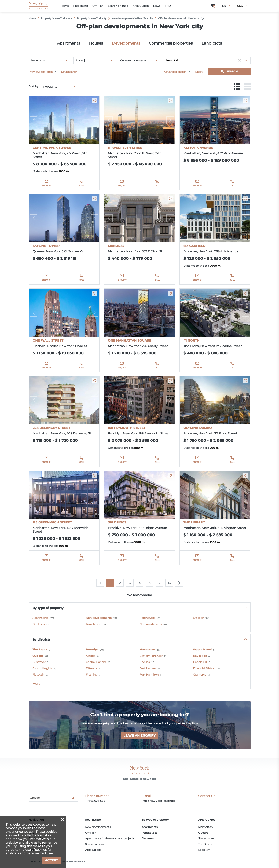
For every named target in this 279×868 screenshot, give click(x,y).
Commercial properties (171, 43)
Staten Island (202, 650)
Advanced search (175, 72)
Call (82, 186)
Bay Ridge (200, 656)
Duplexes (39, 624)
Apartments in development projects (110, 838)
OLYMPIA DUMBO (198, 428)
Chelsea (145, 662)
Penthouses (147, 618)
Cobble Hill (200, 662)
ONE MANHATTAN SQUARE (130, 341)
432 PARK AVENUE (198, 148)
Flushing (92, 675)
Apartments (69, 43)
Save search (69, 72)
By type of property (48, 608)
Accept (51, 860)
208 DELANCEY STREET (51, 428)
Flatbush (38, 675)
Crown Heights (42, 668)
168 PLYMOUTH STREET (127, 428)
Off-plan (198, 618)
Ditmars (91, 668)
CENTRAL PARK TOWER (52, 148)
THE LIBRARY (194, 522)
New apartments (151, 624)
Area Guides (93, 850)
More (36, 684)
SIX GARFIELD (194, 246)
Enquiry (46, 186)
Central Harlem (96, 662)
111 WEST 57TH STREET (126, 148)
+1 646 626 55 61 (96, 801)
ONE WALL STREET (48, 341)
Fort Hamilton (149, 675)
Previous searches (41, 72)
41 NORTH (191, 341)
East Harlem (148, 668)
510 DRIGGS (117, 522)
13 (169, 583)
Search (232, 71)
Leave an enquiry (139, 736)
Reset (199, 72)
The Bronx (40, 650)
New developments (99, 618)
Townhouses (94, 624)
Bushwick (39, 662)
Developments (126, 43)
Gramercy (200, 675)
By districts (42, 640)
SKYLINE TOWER (46, 246)
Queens (38, 656)
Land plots (212, 43)
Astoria (91, 656)
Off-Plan (91, 833)
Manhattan (147, 650)
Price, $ (80, 60)
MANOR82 (116, 246)
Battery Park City (151, 656)
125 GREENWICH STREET (52, 522)
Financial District (204, 668)
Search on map (95, 844)
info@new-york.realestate (159, 801)
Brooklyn (92, 650)
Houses (96, 43)
